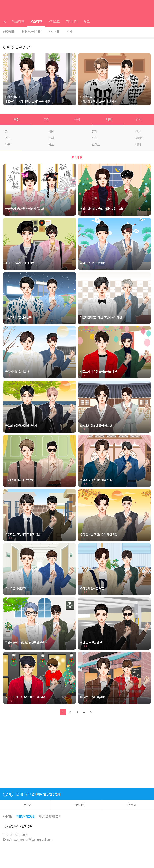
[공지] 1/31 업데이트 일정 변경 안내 (32, 794)
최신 (15, 120)
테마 (108, 120)
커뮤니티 (72, 22)
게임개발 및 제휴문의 (50, 817)
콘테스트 (54, 22)
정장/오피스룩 (31, 32)
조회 (77, 120)
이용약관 (8, 817)
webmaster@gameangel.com (33, 840)
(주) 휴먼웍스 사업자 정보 (21, 826)
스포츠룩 (54, 32)
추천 (46, 120)
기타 (69, 32)
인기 (139, 120)
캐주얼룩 (9, 32)
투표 (87, 22)
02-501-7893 (19, 835)
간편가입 (77, 805)
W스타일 (18, 22)
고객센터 (128, 805)
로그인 (26, 805)
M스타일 (36, 22)
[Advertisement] (77, 753)
